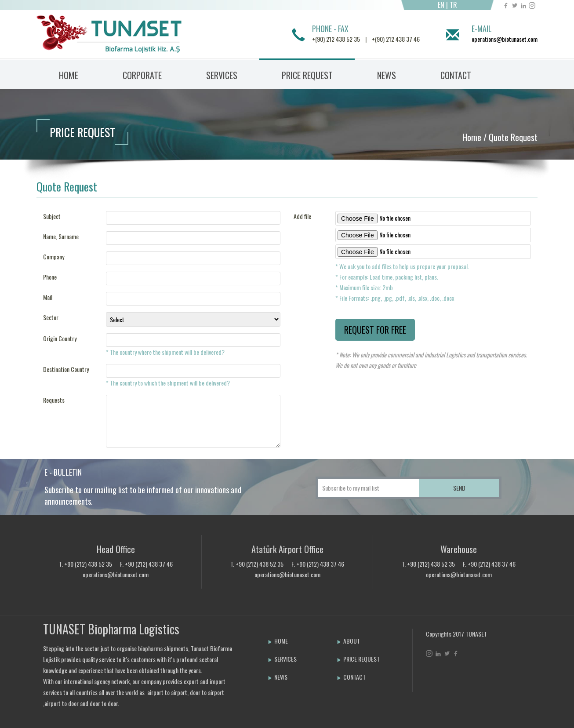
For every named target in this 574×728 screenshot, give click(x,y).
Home (472, 137)
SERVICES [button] (222, 75)
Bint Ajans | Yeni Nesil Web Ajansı (440, 677)
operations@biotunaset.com (505, 39)
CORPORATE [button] (142, 75)
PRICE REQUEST (307, 75)
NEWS (387, 75)
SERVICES (282, 659)
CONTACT (456, 75)
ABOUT (348, 641)
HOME (69, 75)
